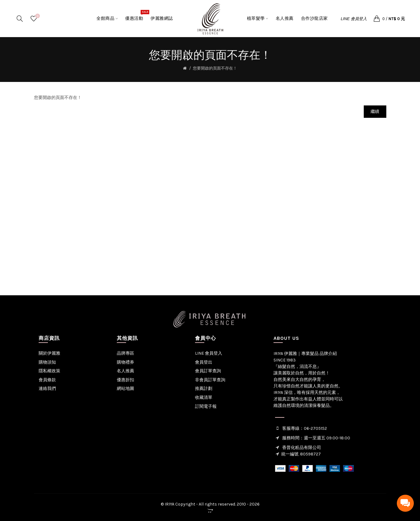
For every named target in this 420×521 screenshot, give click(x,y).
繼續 (375, 111)
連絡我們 (47, 389)
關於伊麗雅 (49, 353)
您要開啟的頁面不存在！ (215, 68)
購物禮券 (125, 362)
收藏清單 (204, 397)
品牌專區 (125, 353)
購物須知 (47, 362)
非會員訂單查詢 (210, 380)
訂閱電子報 (206, 406)
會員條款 (47, 380)
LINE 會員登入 (354, 19)
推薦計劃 (204, 389)
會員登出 (204, 362)
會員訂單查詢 (208, 371)
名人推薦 (125, 371)
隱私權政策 (49, 371)
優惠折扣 (125, 380)
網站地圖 (125, 389)
